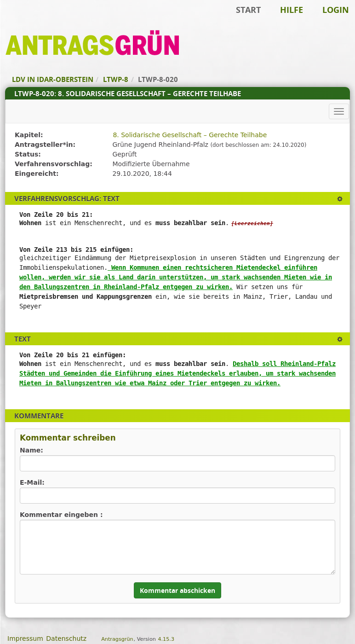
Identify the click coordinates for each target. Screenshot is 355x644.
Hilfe (292, 10)
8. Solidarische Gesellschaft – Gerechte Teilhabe (190, 135)
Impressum (25, 638)
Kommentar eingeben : (61, 515)
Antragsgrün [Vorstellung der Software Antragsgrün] (117, 639)
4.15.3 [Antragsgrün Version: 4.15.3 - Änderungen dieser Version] (166, 639)
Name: (31, 450)
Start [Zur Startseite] (248, 10)
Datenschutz (66, 638)
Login (336, 10)
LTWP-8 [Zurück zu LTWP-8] (116, 79)
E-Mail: (32, 482)
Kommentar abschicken (177, 590)
